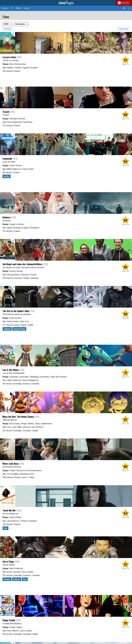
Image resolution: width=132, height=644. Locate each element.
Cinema (5, 8)
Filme (18, 8)
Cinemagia (66, 3)
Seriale (26, 8)
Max (5, 528)
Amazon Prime (19, 329)
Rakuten (7, 329)
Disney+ (7, 579)
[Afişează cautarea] (129, 8)
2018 (6, 24)
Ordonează (123, 29)
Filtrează (8, 29)
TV (12, 8)
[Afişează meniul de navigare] (124, 8)
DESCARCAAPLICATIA (126, 3)
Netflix (7, 176)
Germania (20, 24)
